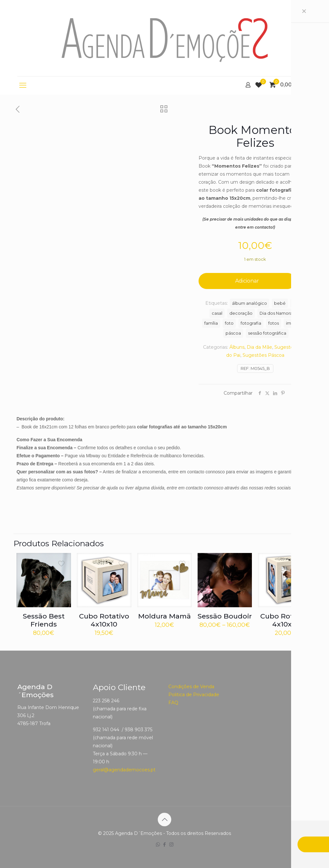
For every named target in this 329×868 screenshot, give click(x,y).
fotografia (251, 323)
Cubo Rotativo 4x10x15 (285, 620)
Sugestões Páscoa (263, 355)
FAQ (173, 703)
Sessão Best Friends (44, 620)
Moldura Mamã (164, 616)
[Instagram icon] (171, 844)
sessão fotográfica (267, 333)
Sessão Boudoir (225, 616)
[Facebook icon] (165, 844)
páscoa (233, 333)
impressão (297, 323)
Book (298, 303)
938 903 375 (138, 730)
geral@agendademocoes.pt (124, 770)
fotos (274, 323)
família (211, 323)
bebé (280, 303)
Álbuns (237, 347)
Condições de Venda (191, 687)
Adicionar (247, 281)
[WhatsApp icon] (158, 844)
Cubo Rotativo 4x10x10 (104, 620)
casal (217, 313)
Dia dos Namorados (280, 313)
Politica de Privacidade (194, 695)
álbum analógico (249, 303)
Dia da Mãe (259, 347)
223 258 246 (106, 701)
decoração (241, 313)
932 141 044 (106, 730)
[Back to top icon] (164, 820)
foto (229, 323)
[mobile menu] (23, 85)
